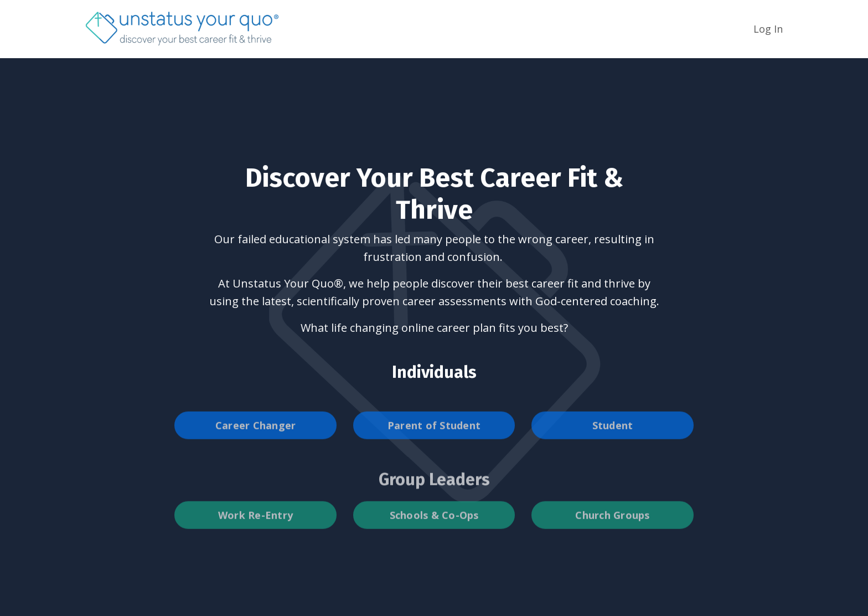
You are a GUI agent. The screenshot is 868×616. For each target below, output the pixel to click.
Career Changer (256, 438)
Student (613, 438)
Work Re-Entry (255, 528)
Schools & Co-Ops (434, 528)
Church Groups (612, 528)
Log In (768, 29)
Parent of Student (434, 438)
